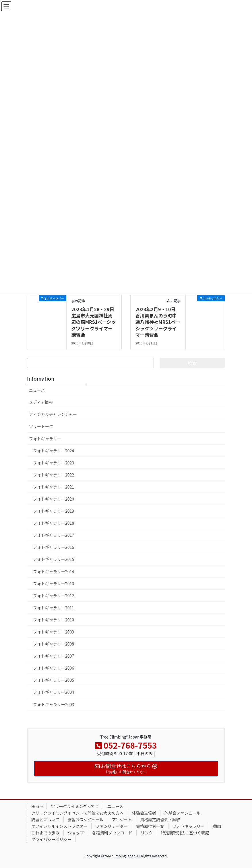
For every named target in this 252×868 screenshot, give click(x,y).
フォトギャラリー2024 (54, 451)
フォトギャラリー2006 (54, 668)
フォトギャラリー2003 (54, 704)
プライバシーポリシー (51, 839)
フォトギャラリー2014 (54, 571)
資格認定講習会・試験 (160, 819)
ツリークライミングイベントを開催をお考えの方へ (77, 813)
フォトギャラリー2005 (54, 680)
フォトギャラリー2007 (54, 656)
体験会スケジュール (182, 813)
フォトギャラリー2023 (54, 463)
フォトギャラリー (45, 439)
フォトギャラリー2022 (54, 475)
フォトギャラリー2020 (54, 499)
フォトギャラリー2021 (54, 487)
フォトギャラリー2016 (54, 547)
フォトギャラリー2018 (54, 523)
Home (37, 806)
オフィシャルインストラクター (59, 826)
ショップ (76, 833)
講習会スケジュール (86, 819)
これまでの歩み (45, 833)
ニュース (37, 390)
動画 (217, 826)
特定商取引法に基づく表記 (185, 833)
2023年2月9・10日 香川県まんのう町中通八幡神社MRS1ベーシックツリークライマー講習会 (158, 322)
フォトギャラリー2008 (54, 644)
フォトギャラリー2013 (54, 584)
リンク (147, 833)
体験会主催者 (144, 813)
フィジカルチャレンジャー (53, 414)
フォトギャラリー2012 (54, 596)
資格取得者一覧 (150, 826)
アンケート (122, 819)
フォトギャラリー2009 (54, 632)
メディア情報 (41, 402)
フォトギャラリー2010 (54, 620)
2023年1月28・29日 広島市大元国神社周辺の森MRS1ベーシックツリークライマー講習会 (93, 322)
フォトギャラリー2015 (54, 559)
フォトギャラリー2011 (54, 608)
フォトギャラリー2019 (54, 511)
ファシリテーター (112, 826)
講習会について (45, 819)
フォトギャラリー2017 (54, 535)
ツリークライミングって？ (75, 806)
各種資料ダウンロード (112, 833)
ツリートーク (41, 426)
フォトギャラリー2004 (54, 692)
